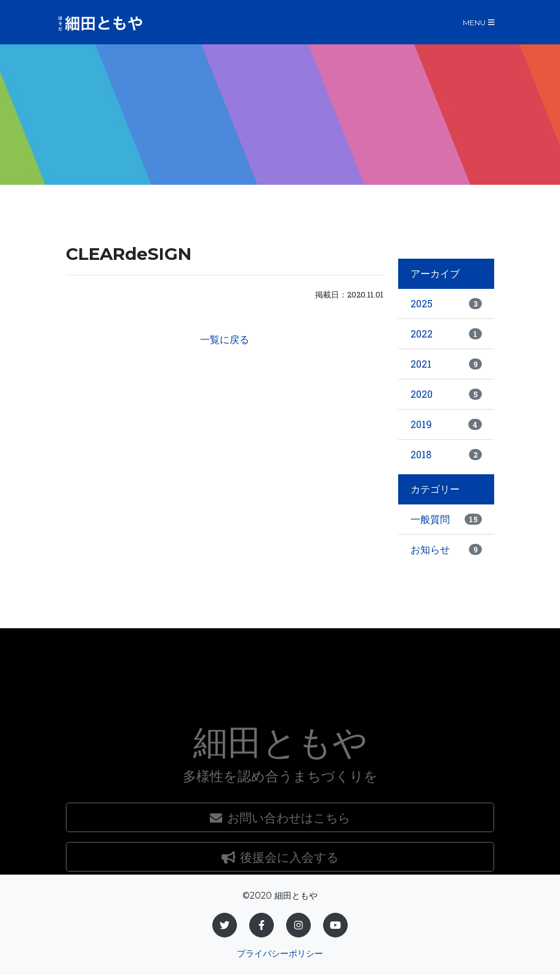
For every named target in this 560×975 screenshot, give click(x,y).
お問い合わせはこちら (280, 860)
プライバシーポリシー (280, 953)
